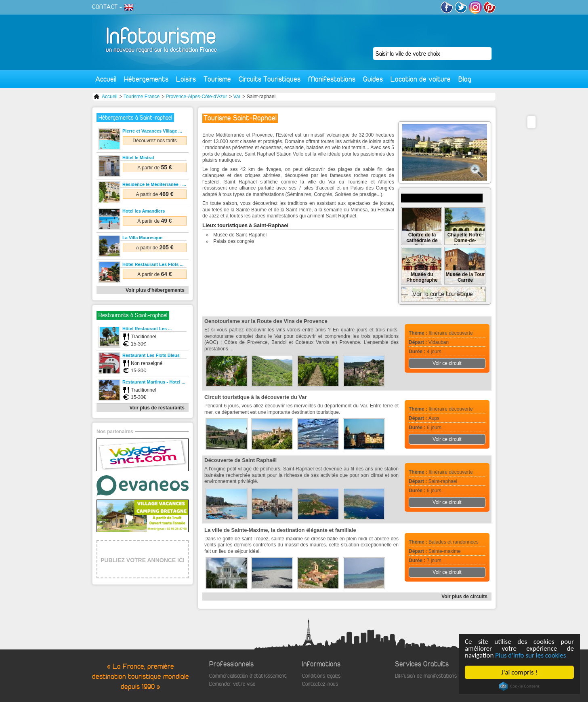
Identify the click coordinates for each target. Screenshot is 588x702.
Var (237, 97)
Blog (465, 79)
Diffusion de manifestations (426, 676)
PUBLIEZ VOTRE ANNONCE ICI (143, 560)
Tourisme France (142, 97)
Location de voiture (421, 79)
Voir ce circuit (447, 363)
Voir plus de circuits (464, 597)
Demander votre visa (232, 684)
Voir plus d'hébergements (155, 290)
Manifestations (332, 79)
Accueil (106, 79)
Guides (373, 79)
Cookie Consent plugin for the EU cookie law (519, 686)
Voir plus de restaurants (157, 408)
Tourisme (217, 79)
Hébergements (146, 79)
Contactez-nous (320, 684)
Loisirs (186, 79)
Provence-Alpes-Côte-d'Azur (197, 97)
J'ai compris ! (520, 672)
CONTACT (105, 7)
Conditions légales (321, 676)
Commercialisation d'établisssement (248, 676)
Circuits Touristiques (270, 79)
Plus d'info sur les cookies (531, 655)
